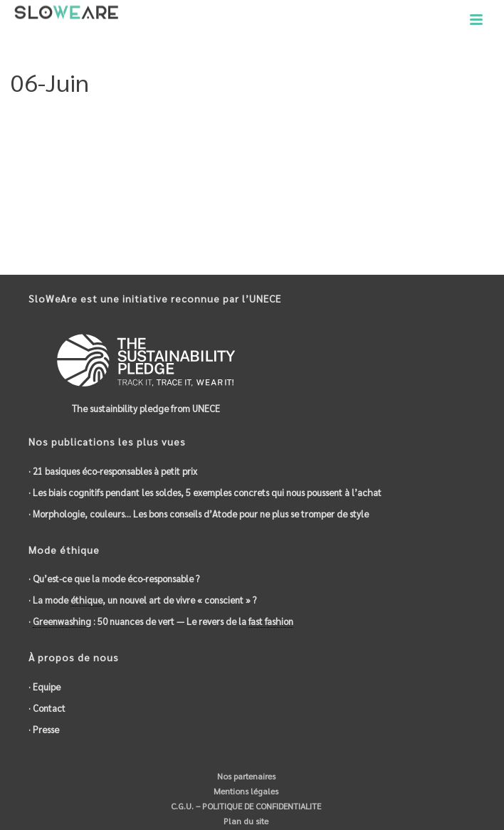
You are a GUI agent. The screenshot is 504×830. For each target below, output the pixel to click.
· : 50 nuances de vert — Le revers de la (161, 621)
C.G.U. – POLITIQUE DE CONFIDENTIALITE (245, 806)
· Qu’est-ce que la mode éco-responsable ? (114, 578)
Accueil (390, 119)
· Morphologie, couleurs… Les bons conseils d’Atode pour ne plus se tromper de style (199, 514)
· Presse (44, 729)
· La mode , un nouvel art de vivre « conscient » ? (142, 600)
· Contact (47, 708)
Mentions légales (245, 791)
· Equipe (44, 687)
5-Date (428, 119)
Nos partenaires (245, 776)
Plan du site (245, 821)
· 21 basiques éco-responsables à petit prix (113, 471)
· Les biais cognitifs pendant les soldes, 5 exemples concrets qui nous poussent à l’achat (205, 492)
